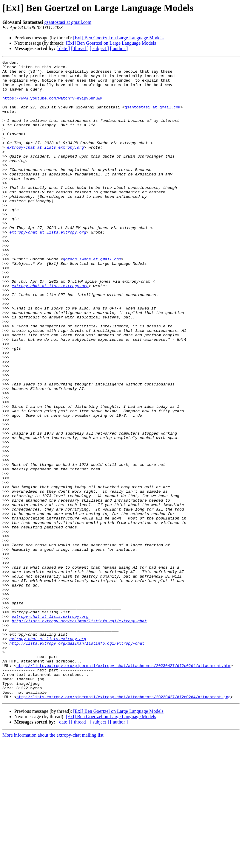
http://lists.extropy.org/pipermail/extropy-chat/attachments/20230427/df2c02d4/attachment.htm (124, 787)
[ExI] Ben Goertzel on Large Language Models (118, 38)
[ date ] (63, 48)
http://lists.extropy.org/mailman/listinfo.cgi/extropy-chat (79, 733)
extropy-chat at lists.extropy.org (46, 165)
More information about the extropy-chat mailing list (53, 863)
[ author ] (119, 48)
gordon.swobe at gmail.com (92, 299)
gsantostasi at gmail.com (68, 22)
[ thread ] (80, 48)
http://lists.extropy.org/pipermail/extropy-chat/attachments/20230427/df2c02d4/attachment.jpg (124, 825)
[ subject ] (99, 48)
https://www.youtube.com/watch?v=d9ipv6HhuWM (52, 106)
